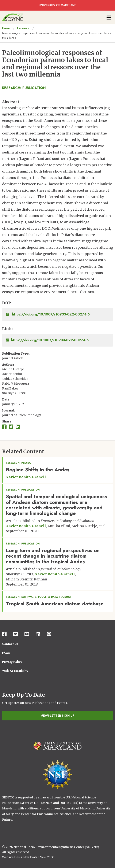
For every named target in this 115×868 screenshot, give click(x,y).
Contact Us (10, 644)
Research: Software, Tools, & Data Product (39, 597)
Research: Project (19, 463)
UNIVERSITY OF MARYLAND (57, 5)
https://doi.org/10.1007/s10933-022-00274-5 (48, 314)
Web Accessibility (15, 671)
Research (23, 28)
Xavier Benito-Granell (26, 477)
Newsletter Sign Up (58, 716)
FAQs (6, 653)
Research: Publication (24, 88)
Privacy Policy (12, 662)
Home (6, 28)
